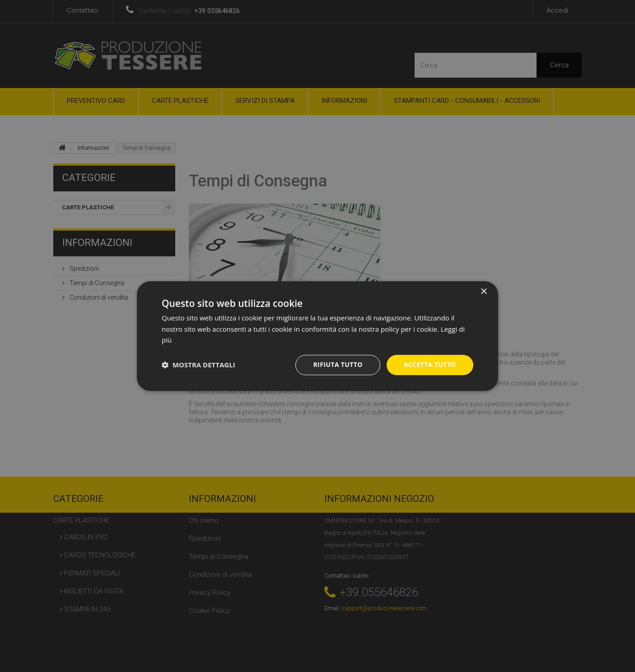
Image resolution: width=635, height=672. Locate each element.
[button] (198, 365)
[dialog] (317, 336)
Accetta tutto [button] (430, 364)
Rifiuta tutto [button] (338, 364)
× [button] (483, 292)
